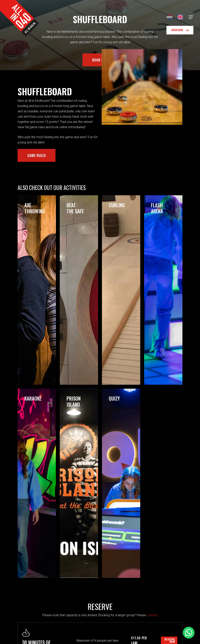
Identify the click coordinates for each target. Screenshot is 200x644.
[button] (189, 633)
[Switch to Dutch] (170, 17)
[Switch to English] (180, 17)
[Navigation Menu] (191, 17)
